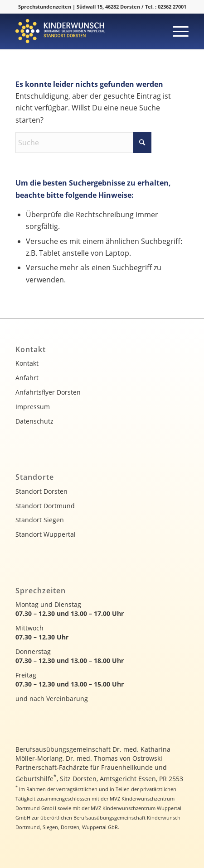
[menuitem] (176, 31)
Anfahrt (27, 378)
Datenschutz (34, 421)
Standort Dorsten (41, 491)
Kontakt (27, 363)
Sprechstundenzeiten (45, 7)
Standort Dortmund (45, 506)
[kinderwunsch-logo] (85, 31)
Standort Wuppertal (46, 534)
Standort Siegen (40, 520)
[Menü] (176, 31)
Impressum (33, 407)
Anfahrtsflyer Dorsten (48, 392)
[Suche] (83, 143)
